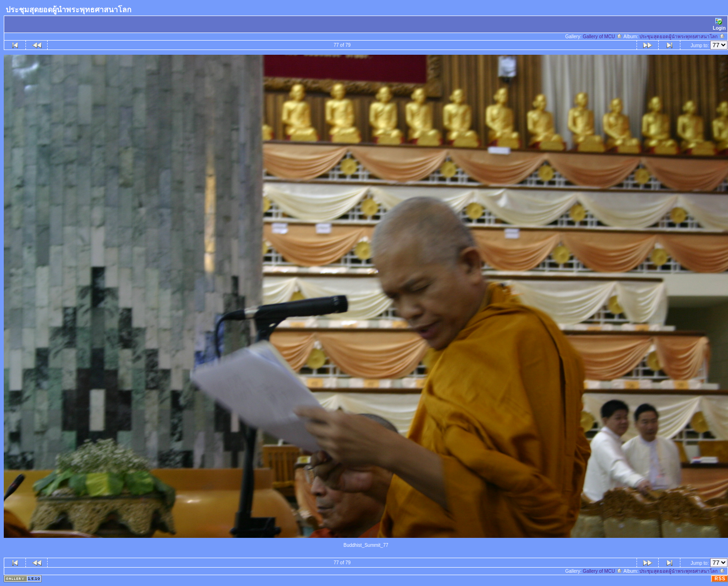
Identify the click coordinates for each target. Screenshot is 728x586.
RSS (720, 579)
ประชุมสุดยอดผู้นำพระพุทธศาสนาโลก (682, 37)
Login (719, 24)
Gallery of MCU (603, 37)
